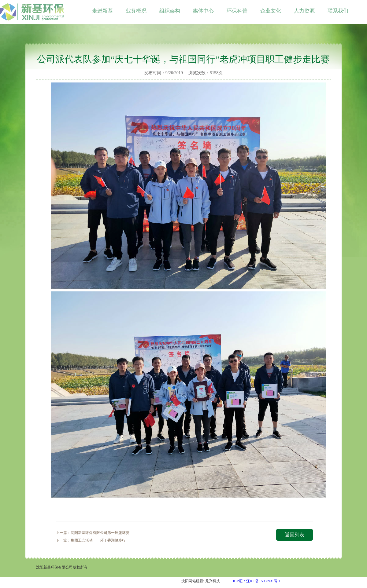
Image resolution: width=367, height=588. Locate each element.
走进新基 (102, 11)
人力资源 (304, 11)
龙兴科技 (213, 581)
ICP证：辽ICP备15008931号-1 (257, 581)
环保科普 (237, 11)
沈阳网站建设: (193, 581)
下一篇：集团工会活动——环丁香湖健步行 (91, 540)
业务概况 (136, 11)
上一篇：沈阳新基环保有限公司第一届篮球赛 (93, 533)
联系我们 (338, 11)
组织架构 (170, 11)
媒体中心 (203, 11)
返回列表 (295, 535)
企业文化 (271, 11)
